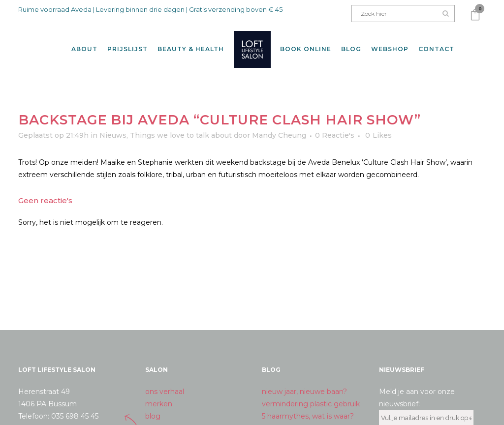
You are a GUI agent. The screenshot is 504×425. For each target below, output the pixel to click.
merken (159, 398)
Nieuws (113, 129)
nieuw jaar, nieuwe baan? (304, 386)
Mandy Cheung (279, 129)
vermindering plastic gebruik (311, 398)
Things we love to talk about (181, 129)
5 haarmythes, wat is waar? (308, 410)
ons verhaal (165, 386)
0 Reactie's (335, 129)
